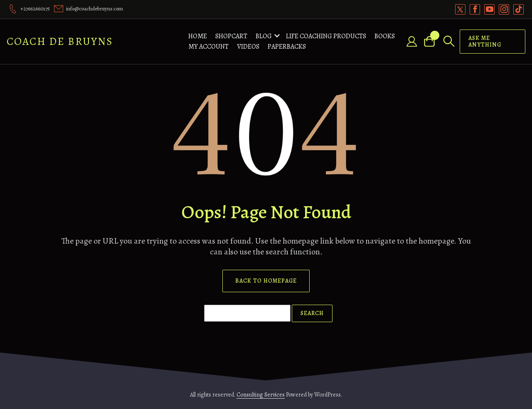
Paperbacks (287, 47)
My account (208, 47)
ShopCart (231, 36)
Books (385, 36)
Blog (264, 36)
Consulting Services (261, 395)
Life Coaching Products (326, 36)
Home (198, 36)
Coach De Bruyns (60, 41)
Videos (248, 47)
